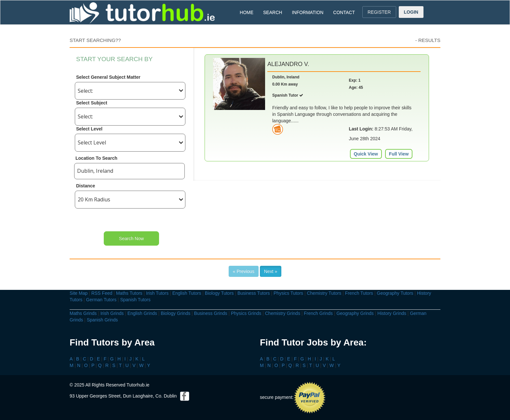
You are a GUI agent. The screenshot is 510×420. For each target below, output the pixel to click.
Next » (271, 271)
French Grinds (318, 313)
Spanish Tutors (135, 300)
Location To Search (96, 158)
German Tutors (101, 300)
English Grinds (142, 313)
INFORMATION (308, 12)
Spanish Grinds (102, 320)
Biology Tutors (219, 293)
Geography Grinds (355, 313)
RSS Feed (102, 293)
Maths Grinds (83, 313)
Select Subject (92, 103)
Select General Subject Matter (108, 77)
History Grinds (392, 313)
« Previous (244, 271)
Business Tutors (254, 293)
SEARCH (273, 12)
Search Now (131, 238)
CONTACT (344, 12)
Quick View (366, 154)
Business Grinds (211, 313)
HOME (247, 12)
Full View (399, 154)
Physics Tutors (288, 293)
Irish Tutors (157, 293)
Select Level (89, 129)
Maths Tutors (129, 293)
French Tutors (359, 293)
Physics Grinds (246, 313)
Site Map (79, 293)
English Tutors (187, 293)
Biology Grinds (175, 313)
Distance (86, 186)
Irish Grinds (112, 313)
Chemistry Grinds (283, 313)
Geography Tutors (395, 293)
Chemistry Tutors (324, 293)
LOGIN (411, 12)
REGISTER (379, 12)
